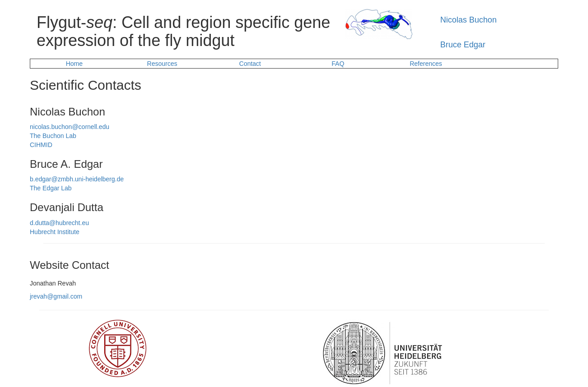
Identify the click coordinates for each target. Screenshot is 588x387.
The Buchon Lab (53, 136)
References (426, 64)
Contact (250, 64)
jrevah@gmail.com (56, 296)
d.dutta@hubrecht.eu (59, 223)
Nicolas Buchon (469, 20)
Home (74, 64)
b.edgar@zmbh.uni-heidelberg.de (77, 179)
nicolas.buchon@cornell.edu (70, 127)
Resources (162, 64)
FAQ (338, 64)
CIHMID (41, 145)
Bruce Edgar (463, 45)
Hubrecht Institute (55, 232)
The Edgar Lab (51, 188)
